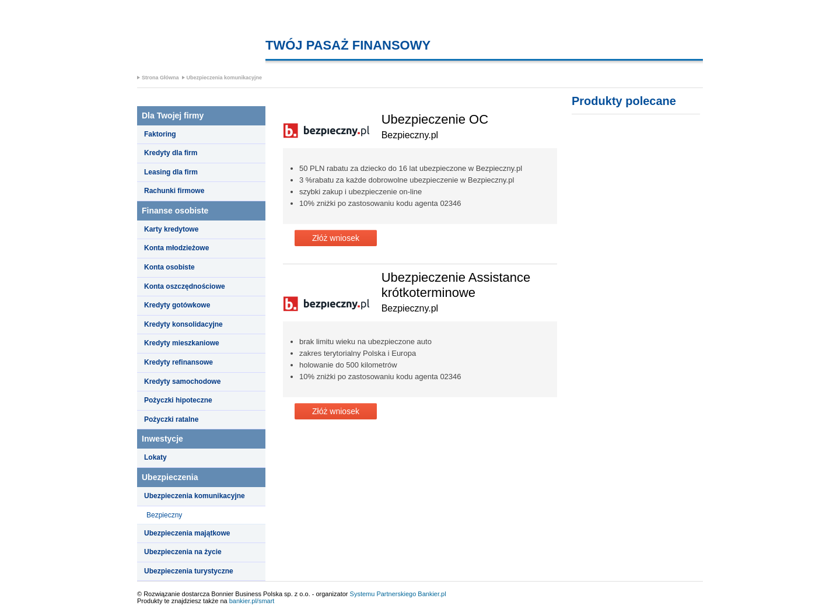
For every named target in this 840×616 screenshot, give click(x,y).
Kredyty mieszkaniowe (182, 343)
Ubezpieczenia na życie (183, 552)
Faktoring (160, 134)
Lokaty (155, 457)
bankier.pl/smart (252, 601)
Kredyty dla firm (171, 153)
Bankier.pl (432, 594)
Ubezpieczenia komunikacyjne (225, 78)
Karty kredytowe (171, 229)
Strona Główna (160, 78)
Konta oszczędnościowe (185, 286)
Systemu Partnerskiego (383, 594)
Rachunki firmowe (174, 191)
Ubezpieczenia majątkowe (187, 533)
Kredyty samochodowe (182, 381)
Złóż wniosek (336, 238)
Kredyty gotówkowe (177, 305)
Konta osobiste (169, 267)
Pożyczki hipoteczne (178, 400)
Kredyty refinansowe (178, 362)
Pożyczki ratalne (171, 419)
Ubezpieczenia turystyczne (189, 571)
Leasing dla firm (171, 172)
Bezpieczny (164, 515)
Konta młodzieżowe (176, 248)
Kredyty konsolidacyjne (183, 324)
